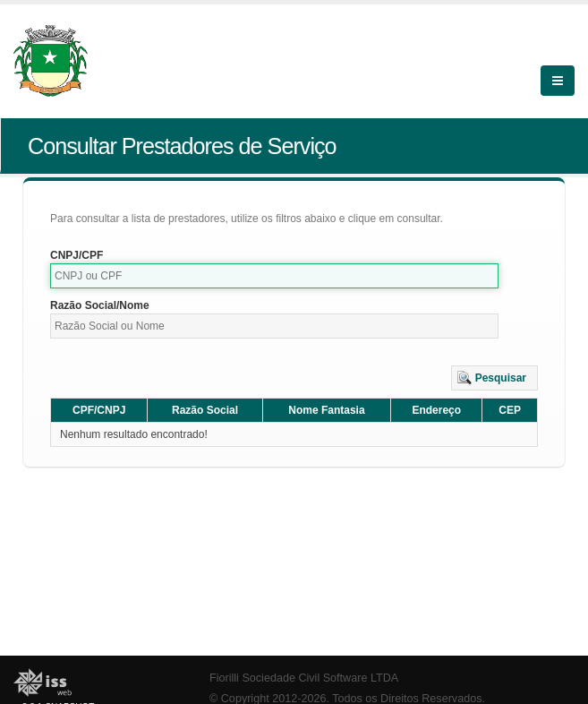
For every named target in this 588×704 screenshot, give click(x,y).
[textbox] (274, 276)
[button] (494, 378)
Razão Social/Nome (100, 305)
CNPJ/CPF (77, 255)
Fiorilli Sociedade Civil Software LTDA (304, 678)
